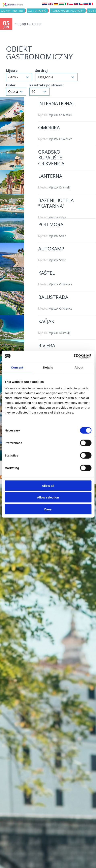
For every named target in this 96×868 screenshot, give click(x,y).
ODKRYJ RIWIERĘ (12, 11)
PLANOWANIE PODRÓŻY (67, 11)
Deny (48, 509)
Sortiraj (41, 71)
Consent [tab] (17, 367)
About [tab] (79, 367)
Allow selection (48, 497)
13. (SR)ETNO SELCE (28, 24)
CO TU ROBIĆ (37, 11)
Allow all (48, 485)
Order (11, 85)
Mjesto (12, 71)
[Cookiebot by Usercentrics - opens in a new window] (74, 356)
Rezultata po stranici (46, 85)
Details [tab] (48, 367)
